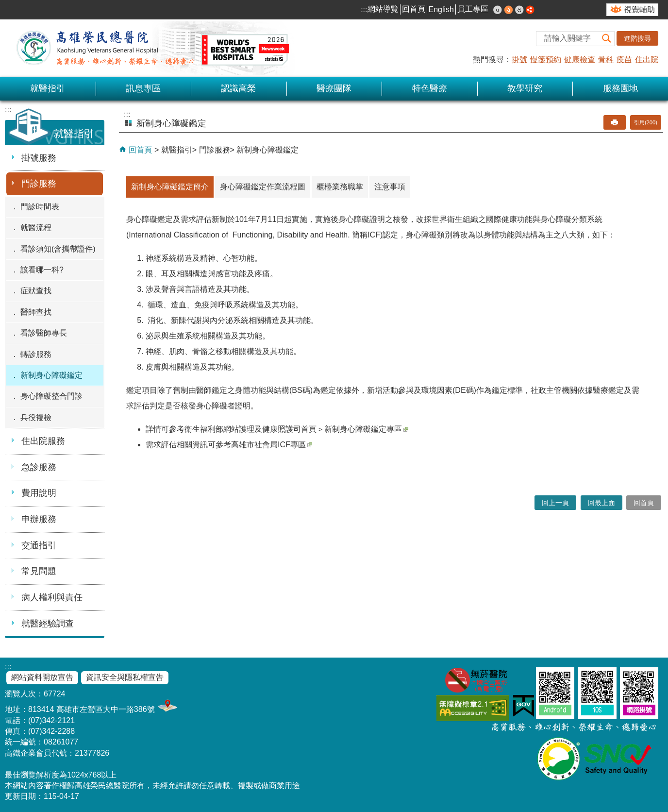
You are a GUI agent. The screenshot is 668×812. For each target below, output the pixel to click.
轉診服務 (36, 354)
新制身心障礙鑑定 (51, 375)
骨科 (606, 59)
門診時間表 (40, 207)
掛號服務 (39, 158)
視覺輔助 (639, 9)
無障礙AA (473, 708)
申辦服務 (39, 519)
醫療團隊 (334, 88)
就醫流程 (36, 228)
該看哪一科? (42, 270)
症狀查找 (36, 291)
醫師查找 (36, 312)
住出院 (647, 59)
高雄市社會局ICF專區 (272, 445)
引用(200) (646, 122)
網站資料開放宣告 (42, 677)
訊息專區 (143, 88)
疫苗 (624, 59)
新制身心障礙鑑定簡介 (170, 187)
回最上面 (601, 503)
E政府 (524, 706)
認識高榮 (238, 88)
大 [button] (519, 10)
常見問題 (39, 571)
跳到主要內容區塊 (5, 5)
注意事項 (390, 187)
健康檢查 (580, 59)
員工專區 (473, 9)
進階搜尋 (637, 38)
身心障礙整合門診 (51, 396)
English (441, 9)
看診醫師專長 (44, 333)
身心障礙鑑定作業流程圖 (263, 187)
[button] (607, 39)
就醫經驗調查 (48, 624)
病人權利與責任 (52, 597)
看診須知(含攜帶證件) (58, 249)
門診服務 (39, 184)
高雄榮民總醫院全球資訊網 (150, 48)
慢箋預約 (546, 59)
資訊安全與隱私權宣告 (125, 677)
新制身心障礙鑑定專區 (366, 429)
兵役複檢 (36, 417)
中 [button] (509, 10)
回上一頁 (555, 503)
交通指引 (39, 545)
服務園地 (620, 88)
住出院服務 (43, 441)
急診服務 (39, 467)
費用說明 (39, 493)
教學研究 (525, 88)
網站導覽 (383, 9)
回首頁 (414, 9)
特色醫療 (430, 88)
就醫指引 (48, 88)
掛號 (519, 59)
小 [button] (498, 10)
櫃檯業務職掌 (340, 187)
